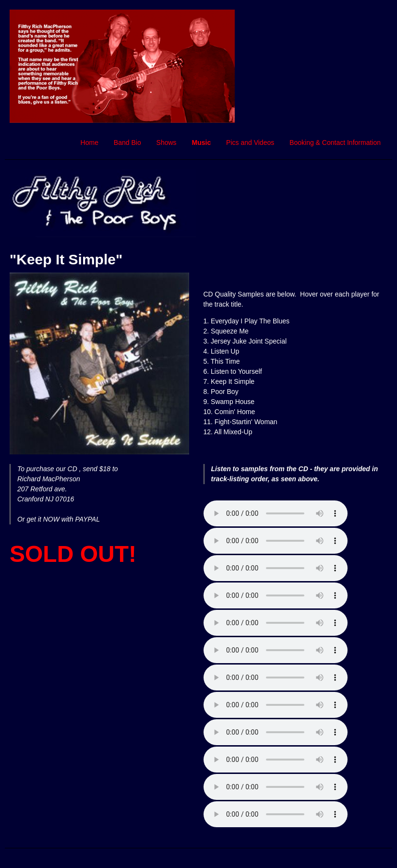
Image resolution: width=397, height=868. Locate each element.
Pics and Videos (250, 143)
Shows (167, 143)
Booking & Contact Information (335, 143)
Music (202, 143)
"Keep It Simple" (66, 259)
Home (90, 143)
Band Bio (127, 143)
